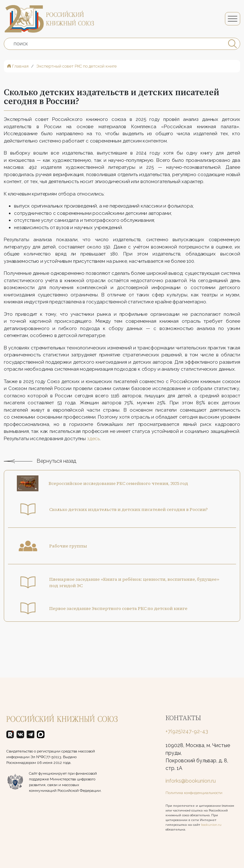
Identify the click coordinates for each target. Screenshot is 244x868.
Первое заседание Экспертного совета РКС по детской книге (118, 618)
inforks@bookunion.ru (191, 781)
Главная (18, 66)
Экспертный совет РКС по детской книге (76, 66)
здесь (93, 447)
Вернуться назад (40, 470)
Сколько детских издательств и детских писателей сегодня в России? (129, 519)
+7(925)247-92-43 (187, 731)
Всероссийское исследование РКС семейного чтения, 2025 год (118, 493)
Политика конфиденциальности (194, 793)
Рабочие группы (68, 555)
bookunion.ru (211, 825)
